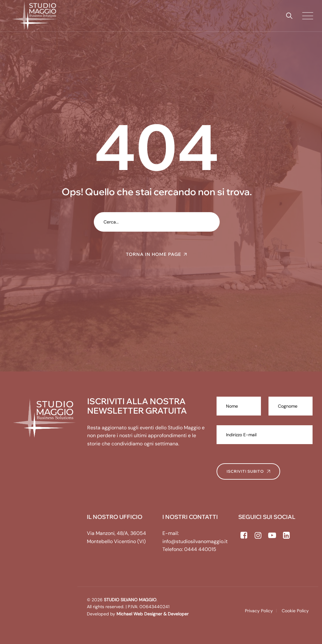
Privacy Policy (259, 611)
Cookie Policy (295, 611)
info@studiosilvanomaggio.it (195, 541)
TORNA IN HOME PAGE (154, 254)
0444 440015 (200, 549)
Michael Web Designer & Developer (152, 614)
